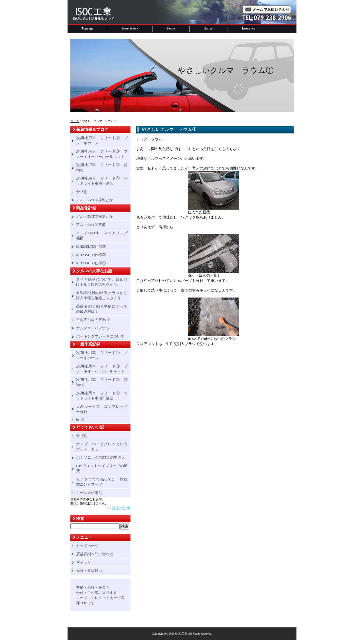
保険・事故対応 (89, 571)
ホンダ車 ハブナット (95, 328)
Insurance (249, 28)
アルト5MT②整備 (91, 225)
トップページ (87, 546)
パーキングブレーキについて (100, 336)
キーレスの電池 (89, 493)
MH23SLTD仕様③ (91, 246)
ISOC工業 (181, 634)
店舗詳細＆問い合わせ (95, 554)
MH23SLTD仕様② (91, 255)
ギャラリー (85, 562)
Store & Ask (130, 28)
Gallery (209, 28)
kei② (80, 420)
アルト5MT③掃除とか (95, 200)
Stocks (171, 28)
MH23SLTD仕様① (91, 263)
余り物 (82, 192)
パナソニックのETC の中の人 (101, 457)
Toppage (87, 28)
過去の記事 (121, 508)
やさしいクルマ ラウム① (169, 130)
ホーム (75, 121)
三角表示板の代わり (93, 320)
